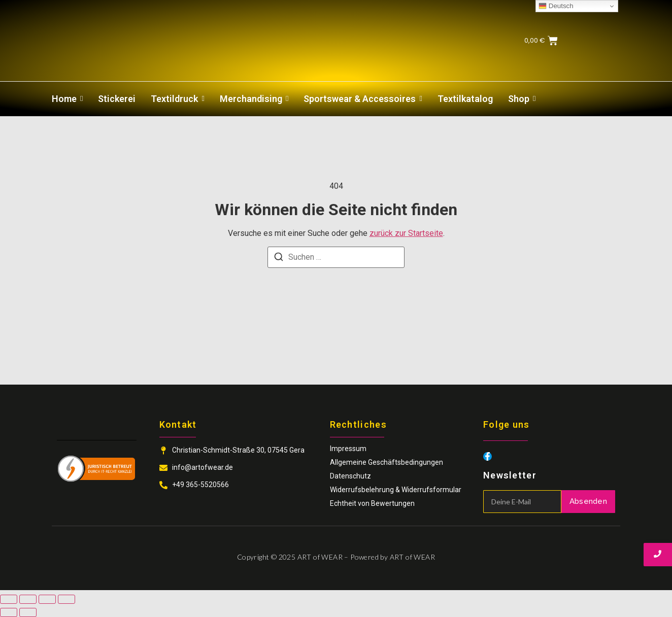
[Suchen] (279, 259)
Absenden (588, 501)
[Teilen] (47, 599)
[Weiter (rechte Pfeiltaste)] (28, 612)
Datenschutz (350, 476)
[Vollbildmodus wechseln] (28, 599)
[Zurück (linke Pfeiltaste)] (9, 612)
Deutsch (556, 6)
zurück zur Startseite (406, 233)
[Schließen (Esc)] (66, 599)
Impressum (348, 449)
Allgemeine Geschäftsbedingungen (387, 462)
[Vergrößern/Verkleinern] (9, 599)
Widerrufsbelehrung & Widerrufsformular (396, 490)
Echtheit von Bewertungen (372, 503)
